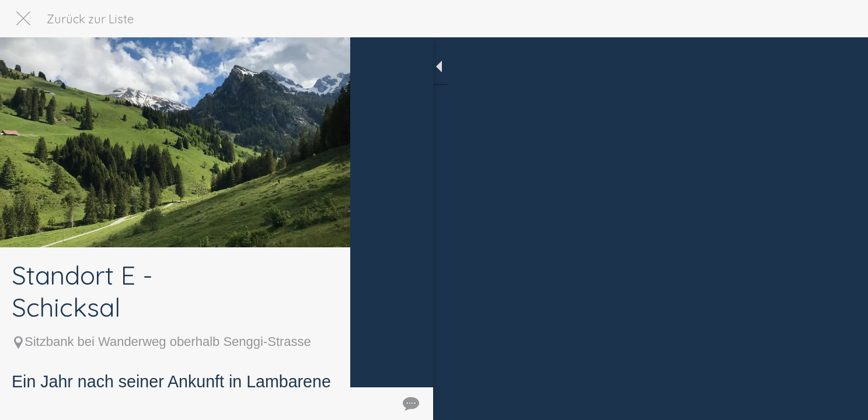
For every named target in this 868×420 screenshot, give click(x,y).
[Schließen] (23, 19)
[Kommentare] (327, 404)
